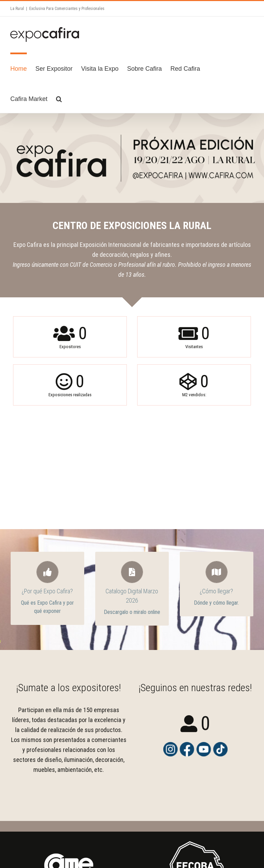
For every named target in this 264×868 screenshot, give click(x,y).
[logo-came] (69, 837)
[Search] (59, 98)
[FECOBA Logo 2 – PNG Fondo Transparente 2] (195, 837)
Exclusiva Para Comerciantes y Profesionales (67, 9)
